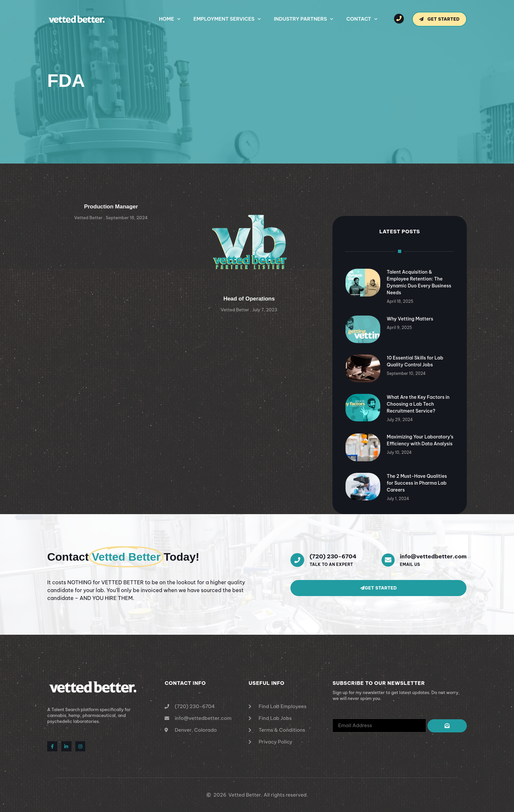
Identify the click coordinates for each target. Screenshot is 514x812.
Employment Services (227, 19)
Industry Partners (303, 19)
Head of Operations (249, 299)
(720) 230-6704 (333, 556)
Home (170, 19)
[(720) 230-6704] (297, 560)
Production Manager (111, 207)
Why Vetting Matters (410, 319)
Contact (362, 19)
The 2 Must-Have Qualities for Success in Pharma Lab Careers (417, 483)
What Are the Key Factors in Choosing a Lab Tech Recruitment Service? (418, 404)
